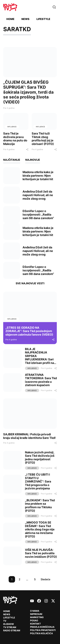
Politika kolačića (41, 633)
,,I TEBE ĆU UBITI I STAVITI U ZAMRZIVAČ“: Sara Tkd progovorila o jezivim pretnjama (38, 481)
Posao (34, 620)
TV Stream (10, 627)
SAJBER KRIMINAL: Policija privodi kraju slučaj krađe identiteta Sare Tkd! (29, 436)
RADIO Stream (12, 630)
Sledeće (45, 579)
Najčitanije (12, 160)
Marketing (37, 617)
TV (5, 621)
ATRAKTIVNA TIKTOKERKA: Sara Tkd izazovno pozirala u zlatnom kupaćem (41, 380)
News (25, 19)
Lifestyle (43, 19)
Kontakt (35, 624)
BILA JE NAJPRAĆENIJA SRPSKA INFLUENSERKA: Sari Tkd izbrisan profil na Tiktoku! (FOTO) (39, 358)
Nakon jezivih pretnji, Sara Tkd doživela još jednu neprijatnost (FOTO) (40, 458)
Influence (12, 127)
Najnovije (33, 160)
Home (10, 19)
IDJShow (9, 624)
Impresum (36, 614)
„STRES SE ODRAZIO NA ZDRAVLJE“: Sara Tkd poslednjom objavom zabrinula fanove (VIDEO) (29, 331)
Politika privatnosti (43, 630)
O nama (35, 611)
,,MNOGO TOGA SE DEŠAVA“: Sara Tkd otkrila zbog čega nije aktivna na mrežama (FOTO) (40, 529)
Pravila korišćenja (42, 627)
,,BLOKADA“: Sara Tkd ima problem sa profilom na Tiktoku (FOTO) (40, 505)
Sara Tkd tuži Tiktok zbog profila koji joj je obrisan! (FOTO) (43, 139)
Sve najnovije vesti (30, 283)
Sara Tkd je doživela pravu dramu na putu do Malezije (15, 139)
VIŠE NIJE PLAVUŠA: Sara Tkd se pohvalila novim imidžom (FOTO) (41, 553)
